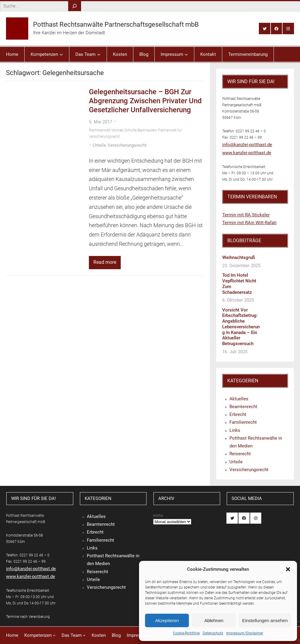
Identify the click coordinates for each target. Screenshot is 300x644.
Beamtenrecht (243, 407)
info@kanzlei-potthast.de (247, 145)
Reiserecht (240, 454)
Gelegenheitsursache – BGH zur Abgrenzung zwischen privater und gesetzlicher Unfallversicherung (145, 101)
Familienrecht (243, 422)
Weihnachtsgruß (239, 257)
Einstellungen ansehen (265, 620)
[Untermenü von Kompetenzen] (61, 54)
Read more (105, 262)
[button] (288, 569)
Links (235, 430)
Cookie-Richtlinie (186, 633)
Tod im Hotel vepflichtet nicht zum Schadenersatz (239, 284)
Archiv (158, 516)
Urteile (99, 145)
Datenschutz (213, 633)
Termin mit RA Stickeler (246, 215)
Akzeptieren (167, 620)
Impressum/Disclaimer (245, 633)
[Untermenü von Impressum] (186, 54)
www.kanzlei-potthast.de (247, 153)
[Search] (75, 6)
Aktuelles (239, 399)
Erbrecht (238, 414)
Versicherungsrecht (127, 145)
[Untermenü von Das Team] (99, 54)
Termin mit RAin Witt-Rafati (249, 223)
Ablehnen (214, 620)
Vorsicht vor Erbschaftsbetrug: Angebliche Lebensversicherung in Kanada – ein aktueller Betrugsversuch (241, 327)
